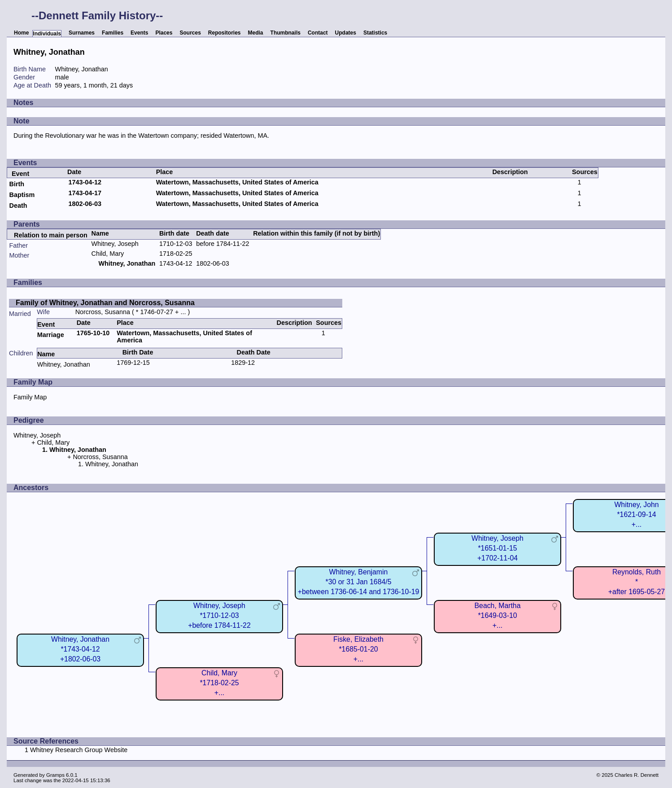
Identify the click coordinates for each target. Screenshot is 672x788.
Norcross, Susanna (103, 312)
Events (139, 33)
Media (256, 33)
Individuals (47, 34)
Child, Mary (108, 254)
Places (164, 33)
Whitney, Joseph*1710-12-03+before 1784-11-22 (219, 615)
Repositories (225, 33)
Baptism (22, 195)
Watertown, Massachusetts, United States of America (237, 182)
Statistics (375, 33)
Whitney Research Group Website (79, 750)
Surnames (82, 33)
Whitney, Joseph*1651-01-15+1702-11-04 (497, 548)
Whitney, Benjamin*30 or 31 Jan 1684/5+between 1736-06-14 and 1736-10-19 (359, 582)
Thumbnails (286, 33)
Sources (190, 33)
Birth (17, 184)
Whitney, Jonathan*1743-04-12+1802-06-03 (80, 649)
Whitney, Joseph (115, 244)
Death (18, 206)
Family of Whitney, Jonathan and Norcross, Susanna (105, 303)
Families (113, 33)
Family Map (30, 397)
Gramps (55, 775)
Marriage (51, 335)
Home (21, 33)
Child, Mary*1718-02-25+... (219, 683)
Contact (318, 33)
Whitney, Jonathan (64, 364)
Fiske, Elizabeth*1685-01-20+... (358, 649)
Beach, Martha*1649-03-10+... (498, 615)
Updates (346, 33)
